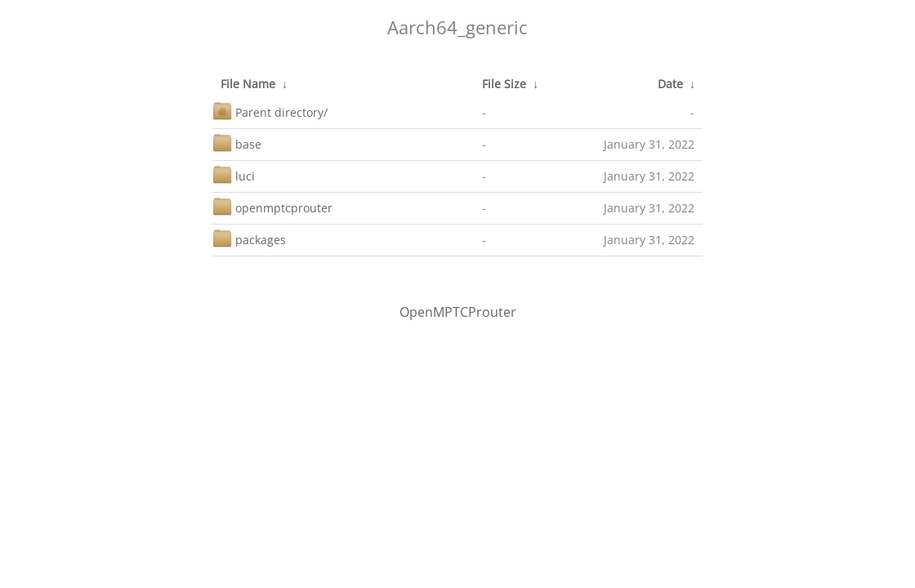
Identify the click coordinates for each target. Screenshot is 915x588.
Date (670, 84)
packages (249, 238)
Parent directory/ (270, 111)
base (237, 143)
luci (234, 174)
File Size (504, 84)
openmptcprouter (272, 206)
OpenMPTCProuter (458, 312)
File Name (248, 84)
